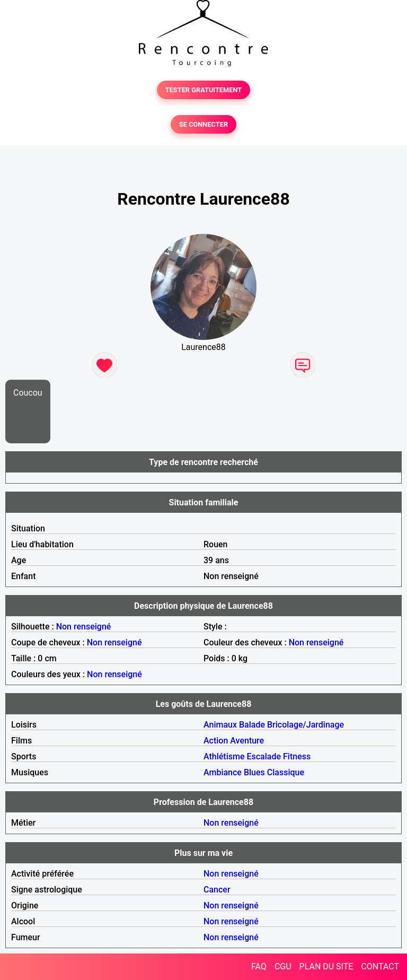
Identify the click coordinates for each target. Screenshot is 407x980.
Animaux (220, 725)
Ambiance (223, 772)
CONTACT (380, 966)
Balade (252, 725)
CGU (283, 966)
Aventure (247, 741)
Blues (254, 772)
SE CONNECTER (203, 124)
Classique (286, 772)
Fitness (297, 756)
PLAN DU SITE (326, 966)
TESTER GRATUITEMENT (204, 90)
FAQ (259, 966)
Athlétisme (224, 756)
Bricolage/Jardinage (306, 725)
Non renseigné (84, 627)
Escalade (264, 756)
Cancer (217, 890)
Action (216, 741)
